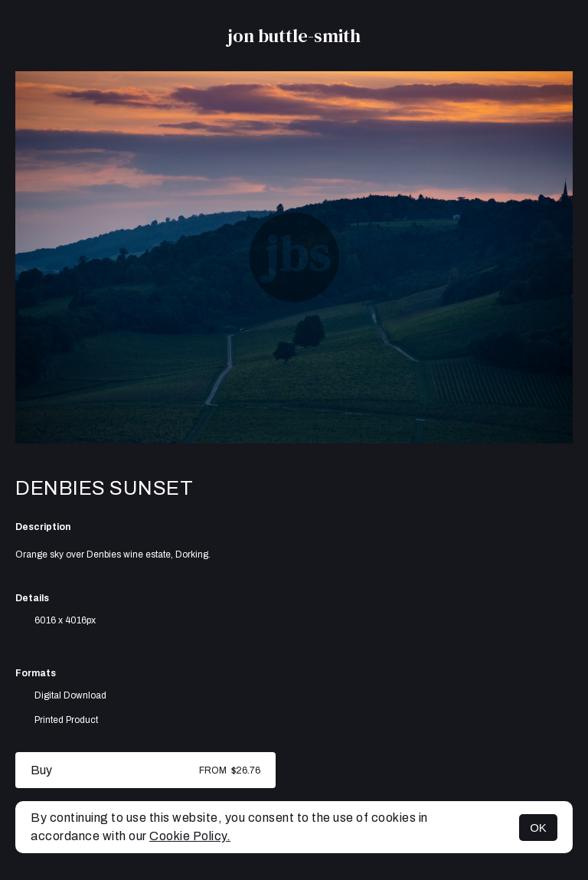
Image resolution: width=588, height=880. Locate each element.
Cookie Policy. (190, 836)
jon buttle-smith (294, 36)
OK (538, 828)
